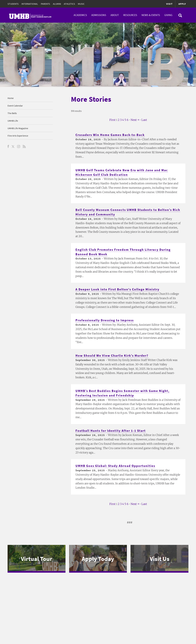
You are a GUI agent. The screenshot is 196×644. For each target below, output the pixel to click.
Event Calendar (15, 106)
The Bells (12, 113)
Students (13, 4)
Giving (168, 15)
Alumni (57, 4)
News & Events (151, 15)
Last (144, 120)
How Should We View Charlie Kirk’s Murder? (113, 355)
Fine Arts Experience (18, 136)
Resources (130, 15)
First (112, 120)
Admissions (99, 15)
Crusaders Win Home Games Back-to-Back (111, 135)
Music (81, 4)
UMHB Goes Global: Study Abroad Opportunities (117, 466)
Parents (45, 4)
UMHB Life (13, 121)
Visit (169, 4)
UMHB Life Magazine (18, 128)
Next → (135, 120)
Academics (80, 15)
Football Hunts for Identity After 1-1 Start (112, 431)
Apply (182, 4)
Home (11, 98)
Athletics (69, 4)
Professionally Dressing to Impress (106, 320)
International (30, 4)
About (115, 15)
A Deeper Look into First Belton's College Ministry (119, 289)
